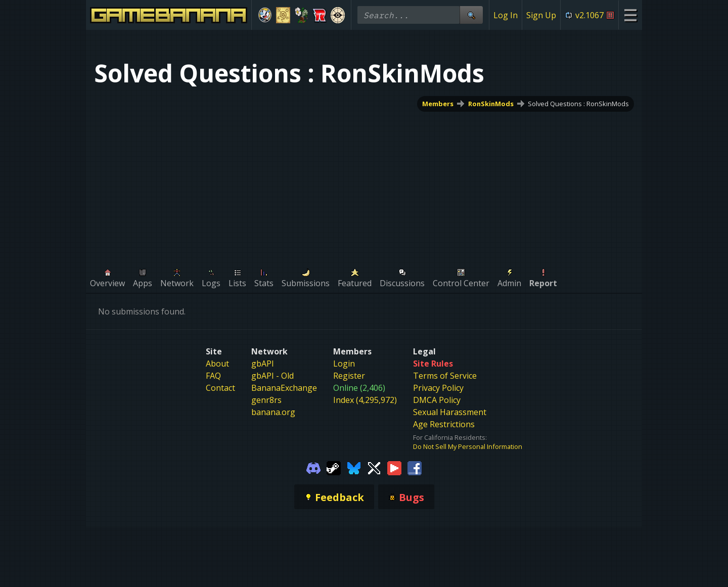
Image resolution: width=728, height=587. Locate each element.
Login (344, 364)
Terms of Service (445, 376)
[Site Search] (471, 15)
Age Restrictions (444, 424)
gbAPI (263, 364)
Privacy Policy (438, 388)
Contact (220, 388)
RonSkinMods (491, 104)
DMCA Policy (437, 400)
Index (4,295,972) (365, 400)
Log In (506, 15)
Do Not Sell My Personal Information (468, 446)
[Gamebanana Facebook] (415, 467)
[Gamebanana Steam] (334, 467)
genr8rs (266, 400)
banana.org (273, 412)
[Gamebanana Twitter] (374, 467)
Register (349, 376)
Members (438, 104)
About (217, 364)
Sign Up (541, 15)
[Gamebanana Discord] (313, 467)
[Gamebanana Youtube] (394, 467)
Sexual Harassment (450, 412)
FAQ (213, 376)
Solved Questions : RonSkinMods (578, 104)
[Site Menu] (630, 15)
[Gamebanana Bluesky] (354, 467)
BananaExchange (284, 388)
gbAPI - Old (272, 376)
